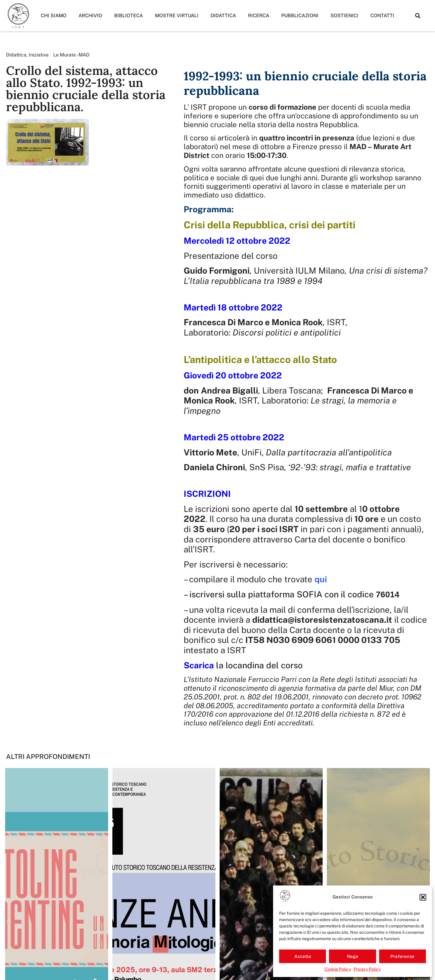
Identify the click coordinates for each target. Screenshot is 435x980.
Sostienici (344, 16)
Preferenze (402, 956)
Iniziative (39, 55)
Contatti (382, 16)
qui (321, 579)
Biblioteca (129, 16)
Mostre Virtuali (177, 16)
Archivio (90, 16)
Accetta (303, 956)
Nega (352, 956)
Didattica (223, 16)
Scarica (199, 665)
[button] (423, 897)
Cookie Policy (338, 969)
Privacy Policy (367, 969)
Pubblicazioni (300, 16)
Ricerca (259, 16)
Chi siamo (54, 16)
